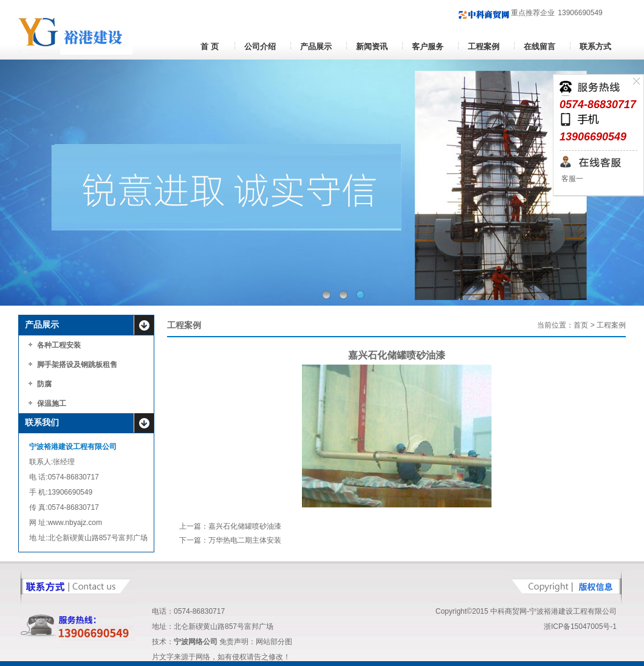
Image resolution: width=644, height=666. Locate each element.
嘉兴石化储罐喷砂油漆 (245, 526)
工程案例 (484, 46)
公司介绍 (260, 46)
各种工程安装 (59, 345)
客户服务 (428, 46)
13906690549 (580, 13)
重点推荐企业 (507, 13)
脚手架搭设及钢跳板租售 (77, 365)
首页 (581, 325)
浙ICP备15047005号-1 (580, 627)
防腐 (44, 384)
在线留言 (540, 46)
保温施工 (52, 403)
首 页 (209, 46)
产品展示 (316, 46)
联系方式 (595, 46)
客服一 (571, 179)
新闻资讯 (372, 46)
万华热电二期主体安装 (245, 540)
